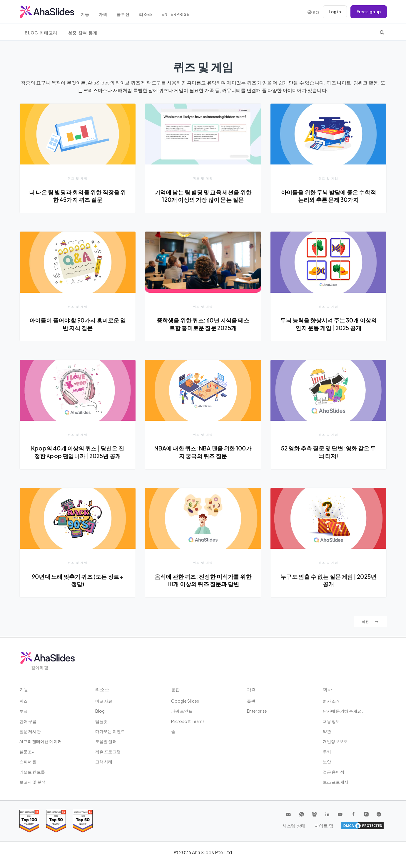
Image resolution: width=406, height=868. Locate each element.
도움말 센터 (106, 741)
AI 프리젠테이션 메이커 (41, 741)
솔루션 (130, 13)
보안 (327, 761)
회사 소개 (331, 701)
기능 (88, 13)
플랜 (251, 701)
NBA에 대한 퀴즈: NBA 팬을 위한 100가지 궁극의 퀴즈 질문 (203, 453)
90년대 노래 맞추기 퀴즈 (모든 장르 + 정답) (78, 581)
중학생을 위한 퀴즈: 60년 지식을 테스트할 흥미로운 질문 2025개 (203, 324)
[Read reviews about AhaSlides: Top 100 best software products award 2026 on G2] (29, 821)
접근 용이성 (334, 772)
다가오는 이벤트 (110, 731)
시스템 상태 (344, 826)
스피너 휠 (28, 761)
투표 (24, 711)
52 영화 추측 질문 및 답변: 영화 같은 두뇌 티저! (329, 453)
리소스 (153, 13)
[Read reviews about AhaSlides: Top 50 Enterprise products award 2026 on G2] (83, 821)
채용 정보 (331, 721)
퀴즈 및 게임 (78, 178)
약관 (327, 731)
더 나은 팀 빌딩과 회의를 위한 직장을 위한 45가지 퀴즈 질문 (78, 196)
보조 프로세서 (336, 782)
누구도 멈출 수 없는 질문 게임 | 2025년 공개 (329, 581)
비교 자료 (104, 701)
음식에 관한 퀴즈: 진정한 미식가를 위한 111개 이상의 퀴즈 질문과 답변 (203, 581)
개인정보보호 (335, 741)
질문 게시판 (30, 731)
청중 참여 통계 (83, 33)
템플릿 (102, 721)
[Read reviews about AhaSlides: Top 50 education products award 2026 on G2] (56, 821)
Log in (334, 12)
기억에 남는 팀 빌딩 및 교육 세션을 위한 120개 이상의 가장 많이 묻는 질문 (203, 196)
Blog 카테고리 (41, 33)
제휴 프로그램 (108, 751)
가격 (108, 13)
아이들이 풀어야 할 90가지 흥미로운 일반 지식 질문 (78, 324)
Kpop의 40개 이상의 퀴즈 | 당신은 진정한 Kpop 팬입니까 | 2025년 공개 (78, 453)
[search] (382, 32)
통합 (176, 689)
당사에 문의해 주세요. (343, 711)
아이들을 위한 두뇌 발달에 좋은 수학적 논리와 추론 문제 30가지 (329, 196)
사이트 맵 (374, 826)
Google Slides (185, 701)
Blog (100, 711)
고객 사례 (104, 761)
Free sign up (368, 12)
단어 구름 (28, 721)
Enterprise (185, 13)
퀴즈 (24, 701)
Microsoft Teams (188, 721)
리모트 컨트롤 (32, 772)
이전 (370, 622)
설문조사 (28, 751)
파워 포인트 (182, 711)
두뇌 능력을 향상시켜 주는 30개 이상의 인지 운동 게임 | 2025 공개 (329, 324)
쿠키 (327, 751)
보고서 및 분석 (33, 782)
